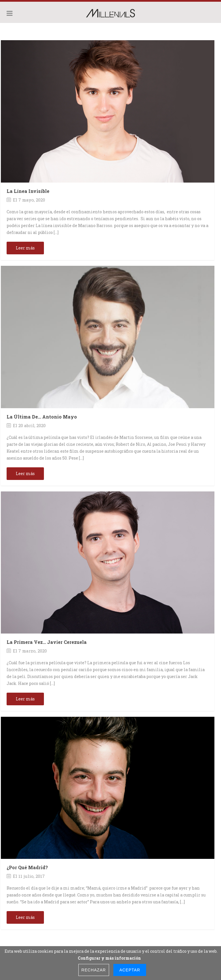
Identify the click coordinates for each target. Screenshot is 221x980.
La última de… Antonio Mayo (42, 417)
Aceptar (130, 970)
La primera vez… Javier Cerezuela (47, 642)
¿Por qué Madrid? (27, 867)
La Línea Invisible (28, 191)
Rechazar (94, 970)
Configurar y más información (109, 958)
